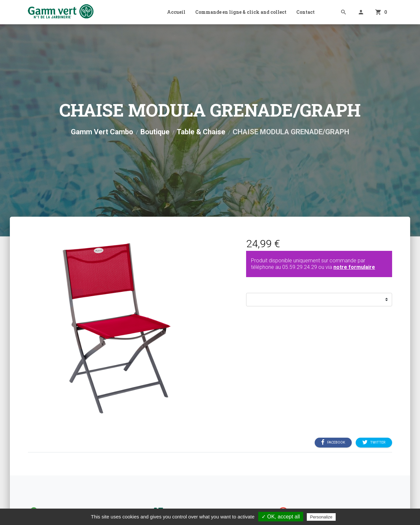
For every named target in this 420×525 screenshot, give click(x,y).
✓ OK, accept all (281, 517)
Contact (305, 12)
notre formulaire (354, 267)
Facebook (333, 442)
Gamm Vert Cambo (102, 132)
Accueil (176, 12)
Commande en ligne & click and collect (241, 12)
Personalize (321, 517)
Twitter (374, 442)
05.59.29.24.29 (300, 267)
